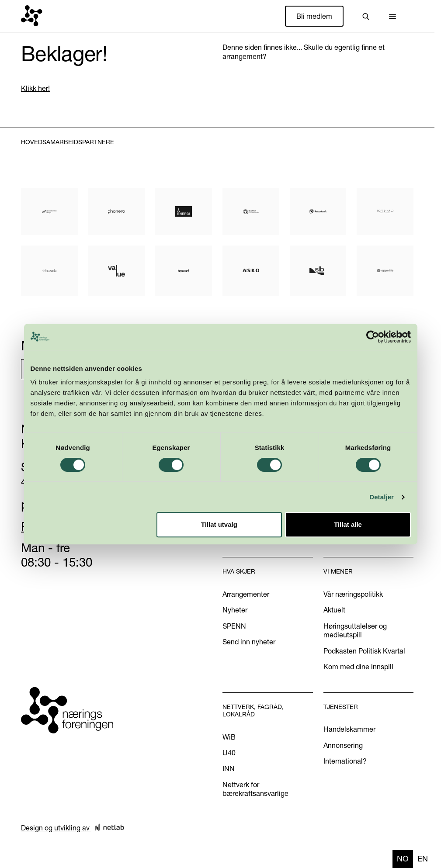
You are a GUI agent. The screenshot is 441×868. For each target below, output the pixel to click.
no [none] (403, 859)
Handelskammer (349, 729)
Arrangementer (246, 594)
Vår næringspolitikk (353, 594)
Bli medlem (314, 16)
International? (345, 761)
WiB (229, 737)
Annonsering (343, 745)
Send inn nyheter (249, 642)
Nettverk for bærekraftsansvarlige (255, 789)
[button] (392, 16)
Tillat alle (348, 524)
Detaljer (382, 497)
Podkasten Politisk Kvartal (364, 651)
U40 (229, 753)
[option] (423, 859)
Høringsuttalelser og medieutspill (355, 630)
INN (229, 768)
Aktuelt (334, 610)
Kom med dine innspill (358, 667)
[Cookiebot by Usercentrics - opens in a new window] (373, 337)
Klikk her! (35, 88)
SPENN (234, 626)
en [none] (423, 859)
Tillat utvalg (219, 524)
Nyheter (235, 610)
